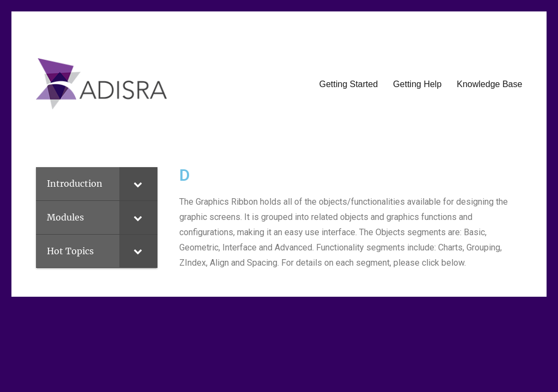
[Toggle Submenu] (138, 184)
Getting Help (417, 84)
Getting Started (349, 84)
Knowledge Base (489, 84)
